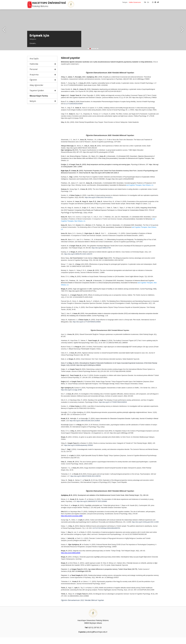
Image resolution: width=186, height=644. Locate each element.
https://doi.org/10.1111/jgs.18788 (71, 396)
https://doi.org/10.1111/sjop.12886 (72, 522)
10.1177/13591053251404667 (73, 110)
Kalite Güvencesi (135, 2)
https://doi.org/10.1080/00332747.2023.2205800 (92, 508)
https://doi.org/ (74, 427)
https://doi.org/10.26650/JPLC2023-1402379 (78, 261)
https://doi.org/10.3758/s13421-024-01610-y (99, 204)
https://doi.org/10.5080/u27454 (101, 254)
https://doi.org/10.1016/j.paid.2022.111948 (145, 529)
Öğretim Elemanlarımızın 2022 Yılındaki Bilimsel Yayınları (83, 607)
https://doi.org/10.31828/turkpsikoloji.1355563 (79, 452)
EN (148, 2)
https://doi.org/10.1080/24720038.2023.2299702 (86, 483)
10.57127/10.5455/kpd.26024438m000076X (106, 535)
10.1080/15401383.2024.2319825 (89, 427)
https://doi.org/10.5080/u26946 (71, 559)
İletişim (125, 2)
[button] (182, 33)
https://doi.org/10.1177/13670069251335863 (87, 328)
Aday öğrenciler (36, 92)
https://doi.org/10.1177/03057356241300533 (113, 409)
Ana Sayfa (34, 65)
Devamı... (33, 49)
